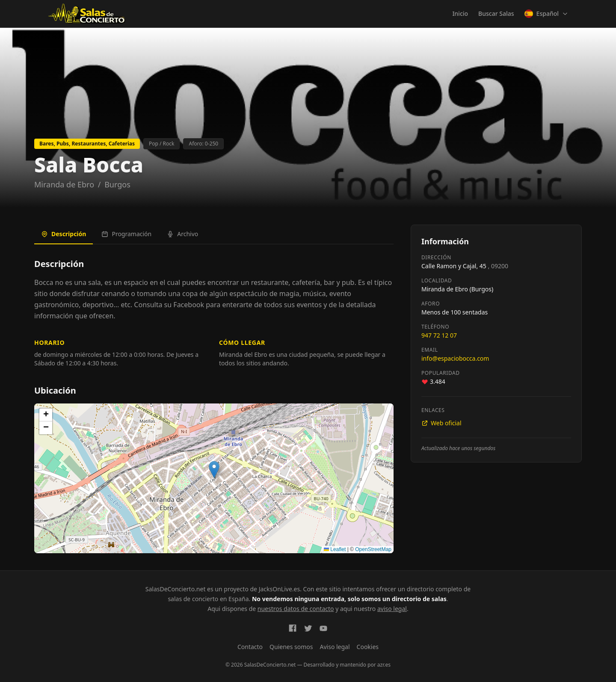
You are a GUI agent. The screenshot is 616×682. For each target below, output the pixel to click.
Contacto (250, 647)
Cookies (368, 647)
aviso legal (392, 609)
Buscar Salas (496, 13)
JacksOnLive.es (279, 589)
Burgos (117, 184)
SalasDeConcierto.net (176, 589)
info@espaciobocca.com (455, 358)
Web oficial (441, 423)
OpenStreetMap (373, 549)
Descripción (64, 234)
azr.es (384, 665)
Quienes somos (291, 647)
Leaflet (335, 549)
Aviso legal (335, 647)
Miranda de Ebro (64, 184)
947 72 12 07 (439, 335)
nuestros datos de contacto (296, 609)
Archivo (182, 234)
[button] (214, 470)
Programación (126, 234)
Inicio (460, 13)
